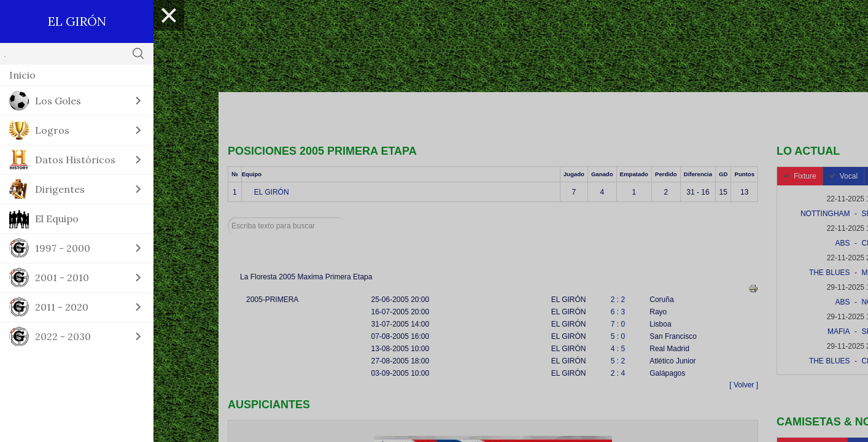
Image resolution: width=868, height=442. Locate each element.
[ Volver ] (744, 385)
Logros (52, 130)
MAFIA (839, 331)
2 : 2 (618, 300)
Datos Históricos (75, 160)
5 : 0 (618, 336)
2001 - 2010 (62, 277)
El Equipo (57, 219)
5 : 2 (618, 361)
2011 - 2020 (62, 307)
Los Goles (58, 101)
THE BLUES (830, 273)
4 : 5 (618, 349)
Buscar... (228, 218)
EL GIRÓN (272, 192)
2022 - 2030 (63, 336)
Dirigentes (60, 189)
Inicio (22, 75)
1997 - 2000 (63, 248)
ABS (843, 243)
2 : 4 (618, 373)
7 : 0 (618, 324)
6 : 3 (618, 312)
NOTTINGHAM (825, 214)
